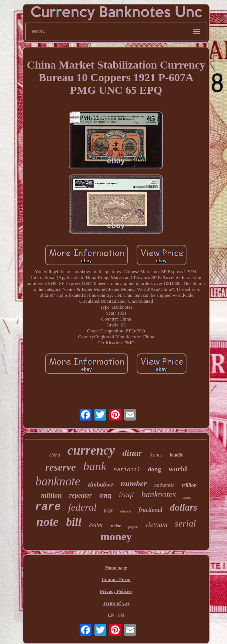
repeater (81, 495)
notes (187, 497)
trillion (190, 485)
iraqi (126, 495)
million (51, 495)
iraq (105, 495)
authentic (165, 485)
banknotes (159, 494)
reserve (60, 467)
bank (95, 466)
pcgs (109, 510)
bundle (176, 455)
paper (133, 527)
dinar (132, 453)
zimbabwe (101, 484)
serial (185, 523)
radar (116, 526)
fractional (151, 510)
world (178, 469)
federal (82, 507)
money (116, 536)
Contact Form (116, 579)
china (55, 455)
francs (156, 455)
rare (48, 507)
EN (111, 615)
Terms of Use (116, 603)
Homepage (116, 567)
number (134, 483)
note (47, 522)
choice (126, 511)
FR (121, 615)
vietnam (156, 525)
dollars (184, 507)
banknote (58, 481)
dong (154, 469)
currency (91, 450)
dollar (96, 525)
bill (74, 522)
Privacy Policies (116, 591)
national (127, 470)
